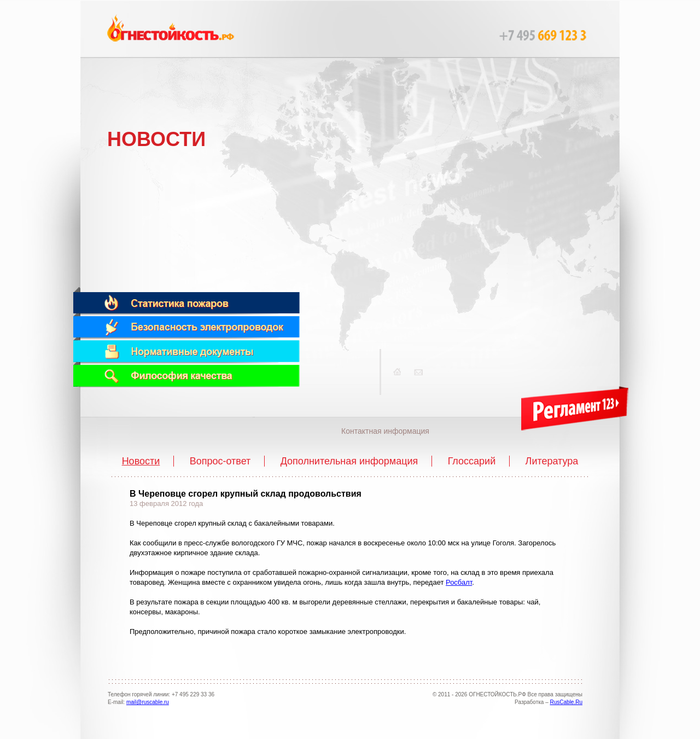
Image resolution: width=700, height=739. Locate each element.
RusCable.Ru (566, 702)
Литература (552, 461)
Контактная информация (385, 431)
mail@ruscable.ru (148, 702)
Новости (141, 461)
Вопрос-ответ (220, 461)
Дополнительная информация (349, 461)
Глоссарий (472, 461)
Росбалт (459, 582)
